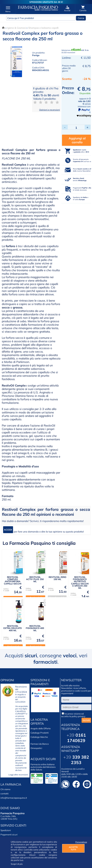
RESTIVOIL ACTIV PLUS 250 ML (35, 580)
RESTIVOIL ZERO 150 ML (57, 579)
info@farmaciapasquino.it (14, 798)
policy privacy (78, 717)
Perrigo (36, 55)
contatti (4, 794)
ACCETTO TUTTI (73, 848)
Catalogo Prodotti (40, 733)
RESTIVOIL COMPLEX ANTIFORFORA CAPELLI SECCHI (13, 581)
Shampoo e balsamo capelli (43, 28)
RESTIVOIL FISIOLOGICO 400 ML (35, 629)
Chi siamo (5, 790)
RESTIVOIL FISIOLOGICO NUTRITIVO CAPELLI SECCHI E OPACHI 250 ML (80, 583)
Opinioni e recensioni (50, 110)
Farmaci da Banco (40, 745)
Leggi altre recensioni (18, 775)
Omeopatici (36, 749)
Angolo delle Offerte (41, 729)
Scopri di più (17, 864)
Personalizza (80, 842)
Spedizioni (6, 831)
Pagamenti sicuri (9, 835)
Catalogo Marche (39, 738)
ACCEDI (8, 530)
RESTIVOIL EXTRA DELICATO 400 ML (13, 629)
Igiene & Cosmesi (16, 28)
